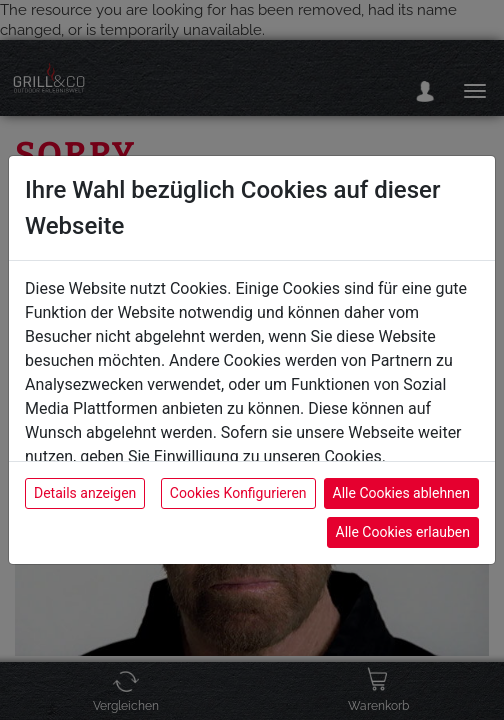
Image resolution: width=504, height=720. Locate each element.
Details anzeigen (85, 493)
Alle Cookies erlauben (403, 532)
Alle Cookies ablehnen (401, 493)
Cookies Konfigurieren (238, 493)
